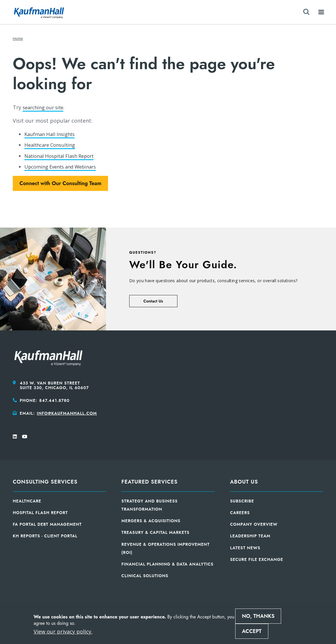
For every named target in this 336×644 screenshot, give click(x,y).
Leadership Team (250, 536)
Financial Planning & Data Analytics (167, 564)
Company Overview (254, 524)
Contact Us (153, 301)
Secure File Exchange (257, 559)
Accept (252, 631)
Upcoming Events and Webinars (64, 167)
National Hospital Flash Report (63, 156)
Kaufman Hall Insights (52, 134)
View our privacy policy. (63, 632)
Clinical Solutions (145, 576)
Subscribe (242, 501)
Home (18, 39)
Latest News (245, 548)
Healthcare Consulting (52, 145)
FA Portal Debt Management (47, 524)
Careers (240, 513)
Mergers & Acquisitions (151, 521)
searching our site (45, 107)
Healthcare (27, 501)
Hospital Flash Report (40, 513)
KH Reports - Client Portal (45, 536)
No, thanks (258, 616)
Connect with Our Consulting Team (60, 183)
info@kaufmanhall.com (67, 413)
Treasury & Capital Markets (155, 532)
